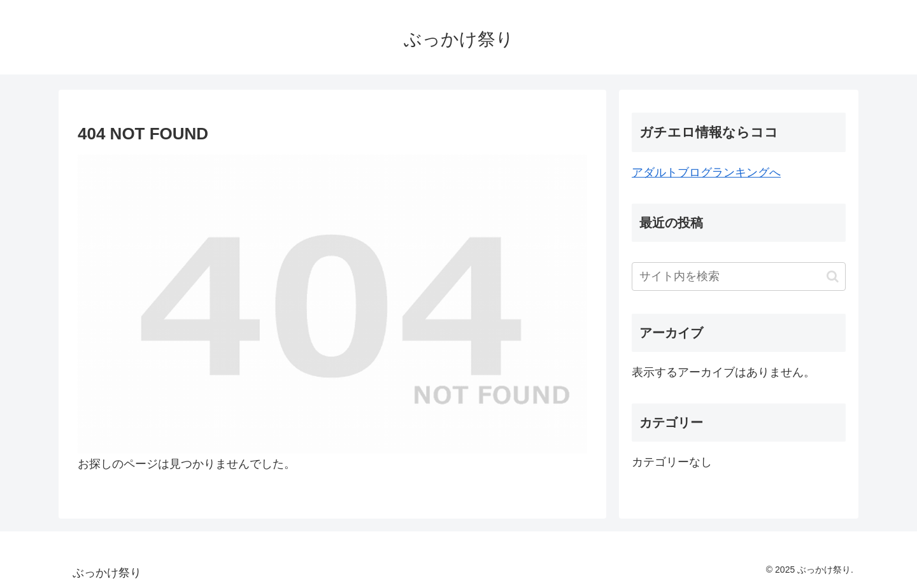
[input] (739, 276)
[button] (833, 276)
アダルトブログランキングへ (706, 172)
